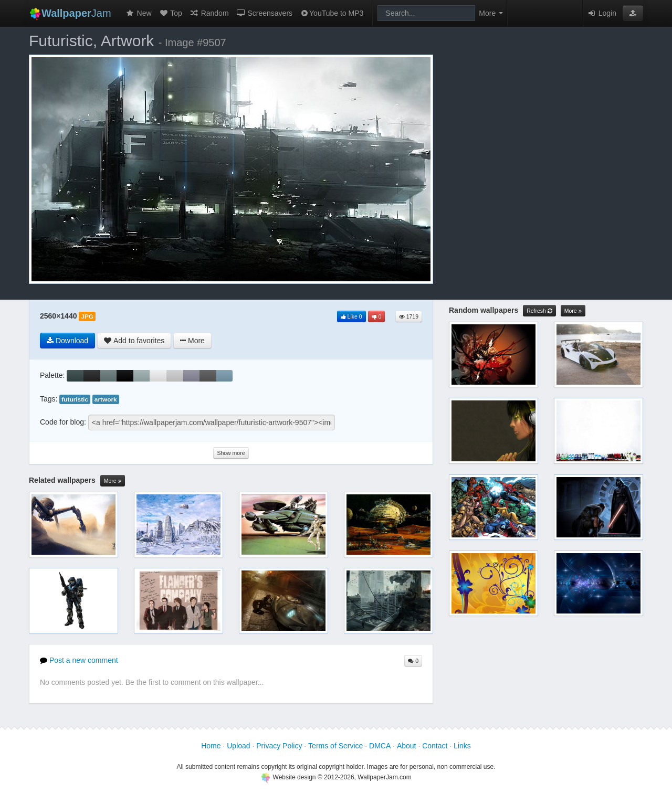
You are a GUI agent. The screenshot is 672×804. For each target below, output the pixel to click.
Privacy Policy (279, 746)
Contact (435, 746)
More (113, 481)
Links (462, 746)
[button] (633, 13)
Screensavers (264, 13)
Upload (238, 746)
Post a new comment (79, 660)
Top (171, 13)
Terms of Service (335, 746)
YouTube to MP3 (332, 13)
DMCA (380, 746)
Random (209, 13)
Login (602, 13)
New (139, 13)
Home (211, 746)
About (407, 746)
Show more (231, 453)
